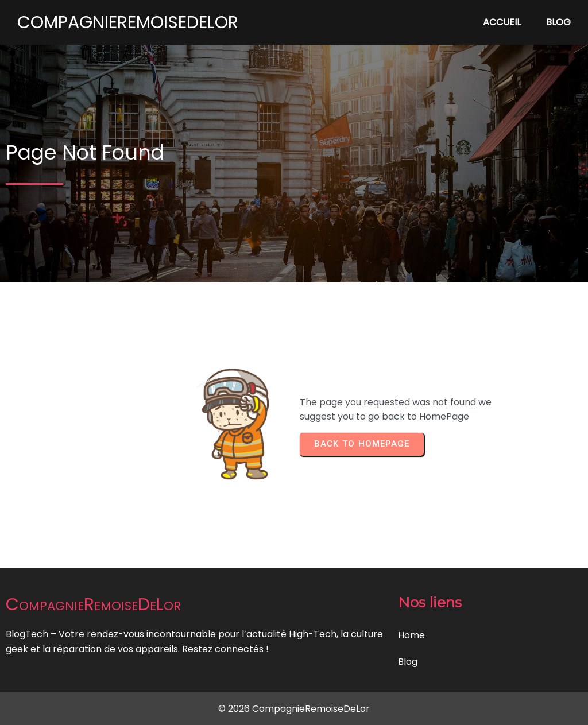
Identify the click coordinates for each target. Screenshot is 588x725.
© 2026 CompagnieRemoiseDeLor (294, 709)
